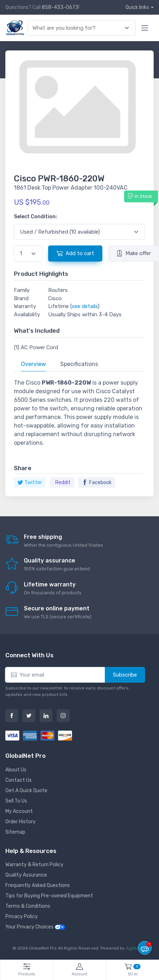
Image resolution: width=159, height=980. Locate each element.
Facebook (97, 482)
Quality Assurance (26, 875)
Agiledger (136, 948)
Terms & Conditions (28, 906)
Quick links (137, 7)
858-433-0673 (60, 7)
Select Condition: (35, 217)
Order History (20, 822)
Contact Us (19, 780)
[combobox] (78, 28)
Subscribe (125, 675)
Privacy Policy (22, 916)
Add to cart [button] (75, 253)
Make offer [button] (134, 253)
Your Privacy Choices (35, 927)
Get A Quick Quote (26, 791)
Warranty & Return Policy (34, 865)
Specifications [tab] (79, 364)
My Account (19, 811)
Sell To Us (16, 801)
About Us (16, 770)
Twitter (30, 482)
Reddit (63, 482)
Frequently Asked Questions (38, 885)
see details (85, 306)
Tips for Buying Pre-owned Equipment (49, 896)
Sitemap (15, 832)
